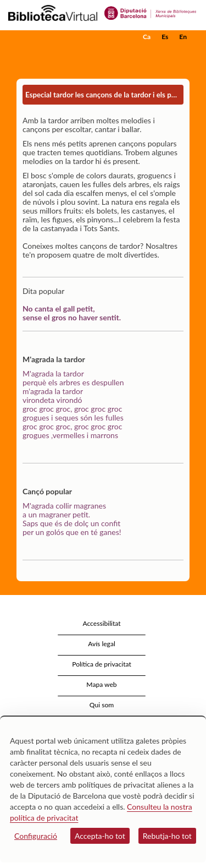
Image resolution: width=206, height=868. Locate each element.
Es (165, 37)
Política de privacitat (102, 664)
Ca (147, 37)
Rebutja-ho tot (167, 836)
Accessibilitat (101, 623)
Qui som (102, 705)
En (183, 37)
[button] (183, 53)
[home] (63, 37)
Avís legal (102, 644)
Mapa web (101, 684)
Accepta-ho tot (100, 836)
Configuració (36, 836)
